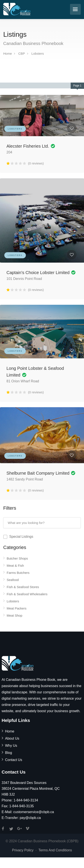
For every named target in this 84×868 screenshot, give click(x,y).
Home (8, 53)
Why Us (11, 746)
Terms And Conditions (55, 850)
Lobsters (38, 53)
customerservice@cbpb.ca (34, 812)
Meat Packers (17, 608)
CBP (22, 53)
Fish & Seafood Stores (23, 587)
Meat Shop (15, 615)
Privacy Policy (23, 850)
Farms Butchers (18, 573)
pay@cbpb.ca (30, 818)
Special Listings (21, 537)
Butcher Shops (17, 558)
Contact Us (14, 760)
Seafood (13, 580)
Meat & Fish (15, 566)
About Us (12, 738)
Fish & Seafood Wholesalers (27, 594)
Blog (9, 753)
